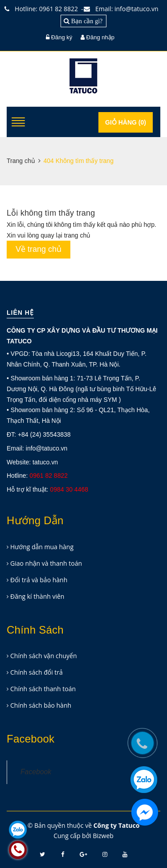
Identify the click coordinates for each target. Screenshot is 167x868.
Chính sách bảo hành (41, 705)
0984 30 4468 (69, 489)
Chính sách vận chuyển (43, 656)
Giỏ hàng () (126, 122)
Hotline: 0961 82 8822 (43, 9)
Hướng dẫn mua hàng (42, 547)
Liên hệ (20, 313)
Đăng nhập (100, 37)
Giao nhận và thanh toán (46, 563)
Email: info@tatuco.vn (123, 9)
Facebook (36, 772)
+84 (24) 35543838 (44, 434)
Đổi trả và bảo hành (39, 580)
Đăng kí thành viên (37, 596)
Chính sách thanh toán (43, 689)
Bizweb (103, 836)
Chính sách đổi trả (37, 672)
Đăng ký (62, 37)
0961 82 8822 (49, 476)
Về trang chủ (39, 249)
